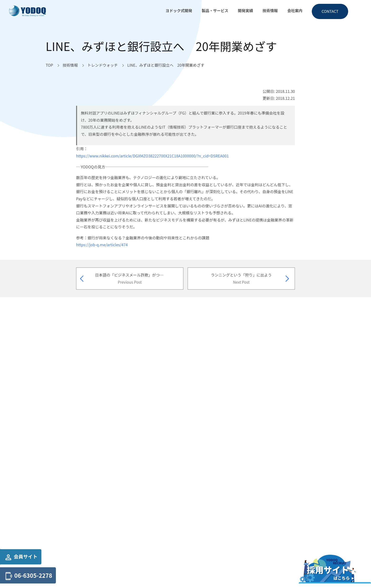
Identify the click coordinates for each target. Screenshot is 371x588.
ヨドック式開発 (179, 10)
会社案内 (295, 10)
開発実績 (245, 10)
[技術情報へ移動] (70, 65)
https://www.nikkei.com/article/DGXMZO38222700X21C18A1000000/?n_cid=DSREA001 (152, 156)
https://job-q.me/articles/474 (102, 245)
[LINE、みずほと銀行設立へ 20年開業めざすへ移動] (166, 65)
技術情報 (270, 10)
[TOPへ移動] (49, 65)
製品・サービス (215, 10)
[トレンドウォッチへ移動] (103, 65)
